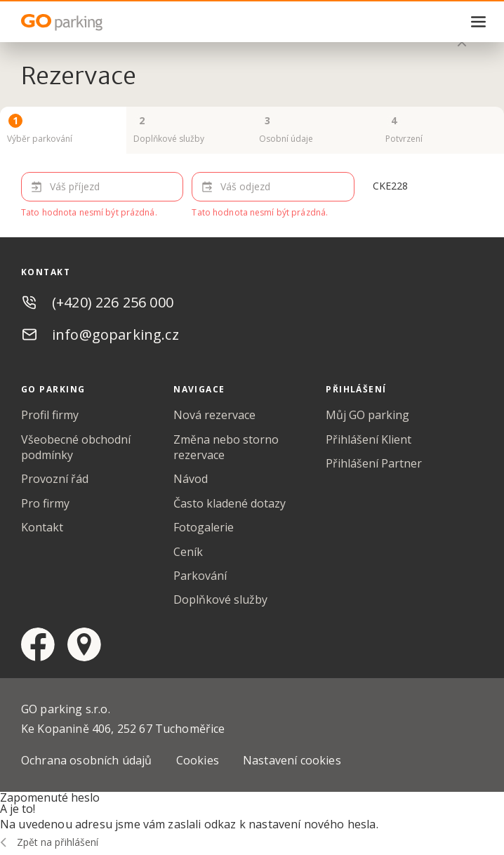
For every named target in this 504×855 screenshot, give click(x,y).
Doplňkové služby (220, 599)
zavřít (462, 42)
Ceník (188, 552)
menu (479, 22)
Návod (191, 479)
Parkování (200, 576)
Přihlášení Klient (369, 439)
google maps (84, 644)
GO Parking (91, 22)
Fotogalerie (204, 527)
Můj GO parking (367, 415)
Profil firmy (50, 415)
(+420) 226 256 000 (113, 302)
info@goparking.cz (115, 334)
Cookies (198, 760)
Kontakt (42, 527)
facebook (38, 644)
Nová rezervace (214, 415)
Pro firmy (45, 503)
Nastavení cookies (292, 760)
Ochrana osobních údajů (87, 760)
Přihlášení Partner (374, 463)
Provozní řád (55, 479)
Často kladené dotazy (230, 503)
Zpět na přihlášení (58, 842)
